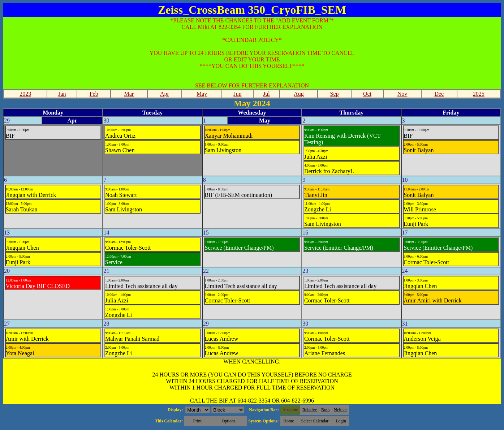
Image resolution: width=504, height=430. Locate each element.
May (202, 94)
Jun (237, 94)
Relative (310, 410)
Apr (165, 94)
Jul (266, 94)
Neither (340, 410)
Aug (299, 94)
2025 (479, 94)
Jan (62, 94)
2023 (25, 94)
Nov (402, 94)
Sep (335, 94)
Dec (439, 94)
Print (197, 421)
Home (288, 421)
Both (325, 410)
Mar (129, 94)
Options (229, 421)
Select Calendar (315, 421)
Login (341, 421)
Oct (367, 94)
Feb (94, 94)
